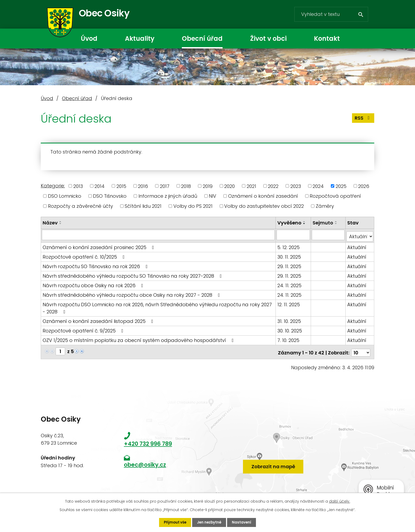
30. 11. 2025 (290, 255)
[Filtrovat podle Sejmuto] (328, 235)
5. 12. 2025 (289, 245)
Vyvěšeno (290, 223)
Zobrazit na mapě (273, 461)
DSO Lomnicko (65, 196)
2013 (78, 186)
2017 (165, 186)
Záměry (325, 206)
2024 (318, 186)
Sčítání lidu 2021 (143, 206)
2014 (100, 186)
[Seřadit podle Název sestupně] (61, 224)
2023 (296, 186)
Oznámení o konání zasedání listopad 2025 (99, 319)
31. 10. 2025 (290, 319)
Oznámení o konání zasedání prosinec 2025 (99, 245)
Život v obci (268, 39)
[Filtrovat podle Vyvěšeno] (294, 235)
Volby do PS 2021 (193, 206)
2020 (229, 186)
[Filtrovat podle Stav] (360, 235)
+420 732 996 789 (148, 441)
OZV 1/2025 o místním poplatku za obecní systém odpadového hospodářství (139, 338)
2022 (273, 186)
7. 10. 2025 (289, 338)
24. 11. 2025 (290, 284)
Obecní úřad (202, 39)
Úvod (89, 39)
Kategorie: (53, 186)
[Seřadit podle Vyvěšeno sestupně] (305, 224)
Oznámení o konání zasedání (263, 196)
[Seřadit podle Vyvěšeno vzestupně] (305, 222)
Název (50, 223)
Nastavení (243, 522)
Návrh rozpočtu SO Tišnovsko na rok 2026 (96, 265)
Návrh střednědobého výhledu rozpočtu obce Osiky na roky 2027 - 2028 (132, 293)
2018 (186, 186)
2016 (143, 186)
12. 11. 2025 (289, 303)
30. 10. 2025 (290, 329)
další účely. (340, 501)
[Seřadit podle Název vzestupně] (61, 222)
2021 (251, 186)
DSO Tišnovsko (110, 196)
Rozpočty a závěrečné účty (80, 206)
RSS (363, 120)
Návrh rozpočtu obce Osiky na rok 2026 (94, 284)
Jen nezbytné (210, 522)
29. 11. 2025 (290, 265)
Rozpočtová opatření (335, 196)
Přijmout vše (174, 522)
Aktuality (140, 39)
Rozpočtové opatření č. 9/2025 (84, 329)
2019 (208, 186)
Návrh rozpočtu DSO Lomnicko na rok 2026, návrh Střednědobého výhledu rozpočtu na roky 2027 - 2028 (157, 306)
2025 (341, 186)
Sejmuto (323, 223)
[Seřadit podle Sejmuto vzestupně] (336, 222)
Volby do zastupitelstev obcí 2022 (264, 206)
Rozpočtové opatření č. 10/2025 (85, 255)
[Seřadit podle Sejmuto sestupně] (336, 224)
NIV (213, 196)
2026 (364, 186)
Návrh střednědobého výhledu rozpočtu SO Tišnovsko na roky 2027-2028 (133, 274)
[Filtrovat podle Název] (159, 235)
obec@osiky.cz (145, 462)
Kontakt (327, 39)
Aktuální (357, 245)
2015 (121, 186)
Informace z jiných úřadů (168, 196)
